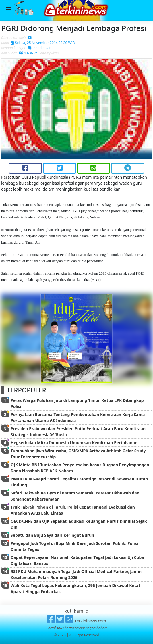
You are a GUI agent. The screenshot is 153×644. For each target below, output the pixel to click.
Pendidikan (40, 48)
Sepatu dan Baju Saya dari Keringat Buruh (52, 535)
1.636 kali (29, 53)
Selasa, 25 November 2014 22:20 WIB (43, 43)
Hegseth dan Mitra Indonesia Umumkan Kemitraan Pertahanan (74, 443)
